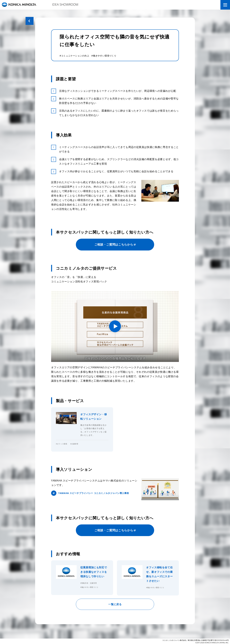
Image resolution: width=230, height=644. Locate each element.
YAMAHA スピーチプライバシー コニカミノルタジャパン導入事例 (94, 493)
